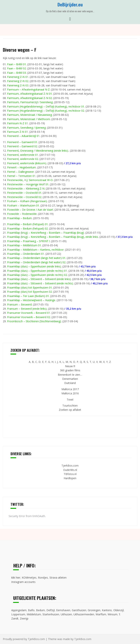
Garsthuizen (79, 610)
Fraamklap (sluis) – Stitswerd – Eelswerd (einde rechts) (40, 283)
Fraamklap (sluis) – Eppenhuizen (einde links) (34, 266)
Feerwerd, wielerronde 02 (23, 159)
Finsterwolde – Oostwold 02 (24, 197)
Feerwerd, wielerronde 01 (23, 155)
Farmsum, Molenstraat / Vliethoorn (29, 119)
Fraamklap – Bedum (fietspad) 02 (27, 228)
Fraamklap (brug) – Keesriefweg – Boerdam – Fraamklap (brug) (46, 233)
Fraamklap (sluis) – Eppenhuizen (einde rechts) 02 (37, 275)
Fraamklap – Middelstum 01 (24, 245)
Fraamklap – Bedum (19, 218)
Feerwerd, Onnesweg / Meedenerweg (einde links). (38, 151)
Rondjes (43, 578)
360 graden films (70, 370)
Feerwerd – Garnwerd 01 (22, 142)
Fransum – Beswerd (19, 304)
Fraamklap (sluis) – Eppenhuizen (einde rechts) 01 (37, 271)
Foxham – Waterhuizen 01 (23, 205)
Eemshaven (63, 610)
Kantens (107, 610)
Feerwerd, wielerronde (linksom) (27, 163)
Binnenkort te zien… (70, 375)
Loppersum (18, 614)
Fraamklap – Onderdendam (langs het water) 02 (36, 262)
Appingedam (19, 610)
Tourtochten (70, 406)
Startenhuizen (51, 614)
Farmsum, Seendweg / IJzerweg (26, 128)
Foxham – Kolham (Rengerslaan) (27, 201)
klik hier (16, 578)
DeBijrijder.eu (70, 4)
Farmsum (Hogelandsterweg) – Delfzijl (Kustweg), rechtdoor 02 (46, 111)
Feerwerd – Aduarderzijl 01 (23, 136)
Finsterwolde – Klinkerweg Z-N (26, 188)
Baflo (31, 610)
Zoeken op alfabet (70, 410)
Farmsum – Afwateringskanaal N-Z (28, 89)
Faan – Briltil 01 (17, 64)
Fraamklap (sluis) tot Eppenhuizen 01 (30, 287)
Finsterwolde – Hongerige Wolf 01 (28, 184)
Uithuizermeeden (84, 614)
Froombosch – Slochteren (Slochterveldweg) (34, 321)
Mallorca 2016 (70, 393)
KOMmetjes (29, 578)
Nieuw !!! (70, 366)
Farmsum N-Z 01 (18, 123)
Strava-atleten (58, 578)
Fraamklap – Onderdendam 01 (26, 254)
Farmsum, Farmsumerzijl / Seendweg (30, 102)
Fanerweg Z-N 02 (18, 81)
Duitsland (70, 383)
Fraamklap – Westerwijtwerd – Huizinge (31, 300)
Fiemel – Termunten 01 (21, 176)
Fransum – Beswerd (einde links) (27, 309)
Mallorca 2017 (70, 389)
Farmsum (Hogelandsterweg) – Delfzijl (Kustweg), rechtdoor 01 (46, 106)
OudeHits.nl (70, 470)
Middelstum (34, 614)
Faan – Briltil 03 (17, 73)
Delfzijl (51, 610)
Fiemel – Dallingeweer (21, 172)
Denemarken (70, 379)
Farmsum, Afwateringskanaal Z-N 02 (30, 98)
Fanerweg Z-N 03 (18, 85)
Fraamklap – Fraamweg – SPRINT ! (28, 241)
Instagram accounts (23, 582)
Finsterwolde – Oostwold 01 (24, 193)
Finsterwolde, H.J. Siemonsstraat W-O (30, 180)
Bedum (40, 610)
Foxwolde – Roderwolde (22, 214)
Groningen (94, 610)
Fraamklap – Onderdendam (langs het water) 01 (36, 258)
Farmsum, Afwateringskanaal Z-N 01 (30, 94)
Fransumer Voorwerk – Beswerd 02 (29, 317)
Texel (70, 400)
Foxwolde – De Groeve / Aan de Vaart (30, 210)
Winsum (113, 614)
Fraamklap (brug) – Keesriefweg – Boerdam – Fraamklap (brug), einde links (53, 237)
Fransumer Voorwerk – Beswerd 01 (29, 313)
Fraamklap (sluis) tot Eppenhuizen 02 (30, 292)
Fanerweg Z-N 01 (18, 77)
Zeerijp (24, 618)
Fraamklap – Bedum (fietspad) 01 (27, 224)
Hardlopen (70, 478)
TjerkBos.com (70, 466)
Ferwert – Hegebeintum (22, 167)
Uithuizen (66, 614)
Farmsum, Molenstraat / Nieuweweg (30, 115)
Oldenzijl (118, 610)
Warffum (101, 614)
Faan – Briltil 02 (17, 68)
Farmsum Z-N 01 (18, 132)
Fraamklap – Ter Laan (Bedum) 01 (28, 296)
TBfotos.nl (70, 474)
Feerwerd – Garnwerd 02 (22, 146)
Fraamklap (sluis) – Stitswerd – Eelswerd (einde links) (39, 279)
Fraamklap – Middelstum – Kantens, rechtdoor (35, 250)
